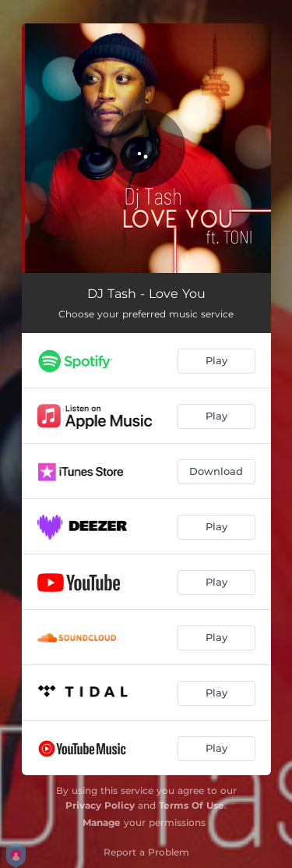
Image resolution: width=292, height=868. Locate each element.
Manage (102, 822)
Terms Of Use (192, 805)
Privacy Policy (100, 805)
